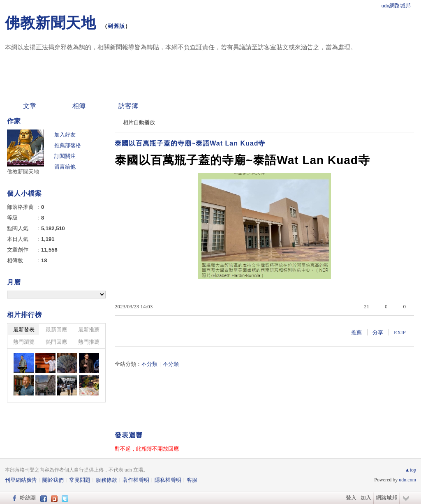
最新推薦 (89, 329)
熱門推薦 (89, 342)
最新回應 (56, 329)
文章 (30, 106)
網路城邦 (386, 498)
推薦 (356, 332)
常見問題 (80, 480)
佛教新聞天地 (51, 23)
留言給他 (65, 167)
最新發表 (24, 329)
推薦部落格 (68, 145)
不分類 (149, 364)
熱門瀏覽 (24, 342)
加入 (366, 498)
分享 (378, 332)
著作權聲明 (136, 480)
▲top (411, 470)
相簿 (79, 106)
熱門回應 (56, 342)
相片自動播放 (139, 122)
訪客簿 (128, 106)
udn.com (407, 480)
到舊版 (116, 26)
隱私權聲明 (168, 480)
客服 (192, 480)
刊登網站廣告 (21, 480)
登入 (351, 498)
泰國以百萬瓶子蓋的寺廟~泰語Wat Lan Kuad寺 (190, 143)
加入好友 (65, 135)
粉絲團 (28, 498)
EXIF (400, 332)
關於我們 (53, 480)
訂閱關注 (65, 156)
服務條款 (106, 480)
